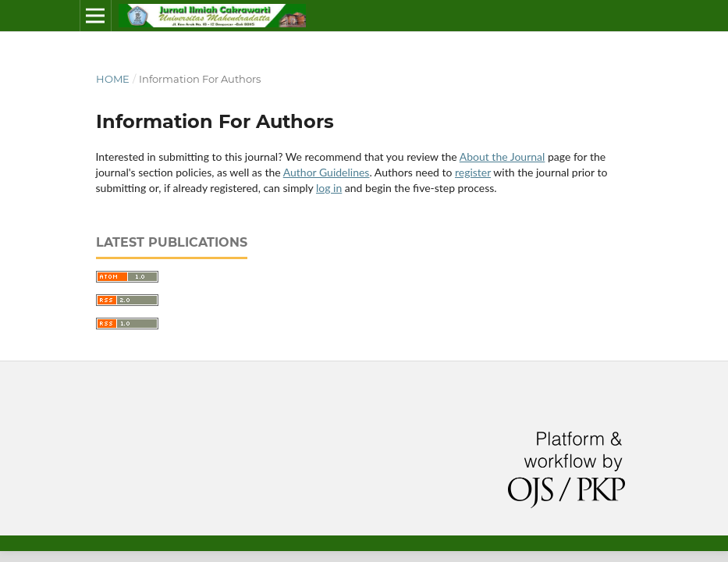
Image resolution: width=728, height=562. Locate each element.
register (473, 172)
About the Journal (502, 157)
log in (329, 188)
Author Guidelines (327, 172)
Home (113, 79)
